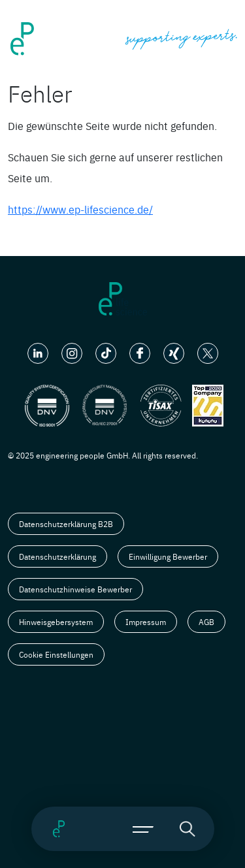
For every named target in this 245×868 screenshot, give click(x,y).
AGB (206, 622)
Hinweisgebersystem (56, 622)
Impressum (146, 622)
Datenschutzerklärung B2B (66, 524)
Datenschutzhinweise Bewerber (75, 589)
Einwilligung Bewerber (168, 556)
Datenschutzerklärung (57, 556)
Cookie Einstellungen (56, 654)
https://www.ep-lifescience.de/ (80, 209)
